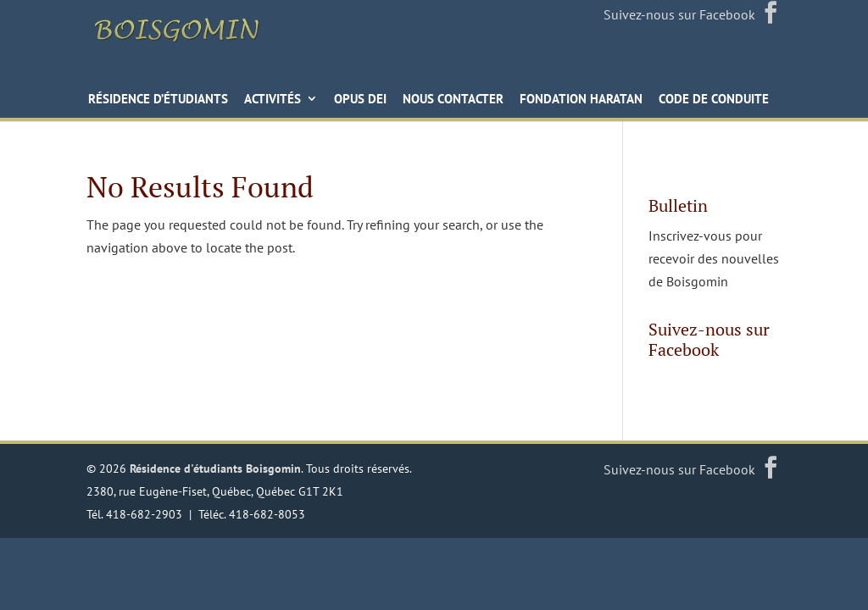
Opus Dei (360, 108)
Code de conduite (714, 108)
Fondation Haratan (581, 108)
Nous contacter (453, 108)
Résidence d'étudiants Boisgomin (215, 477)
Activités (273, 108)
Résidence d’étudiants (158, 108)
